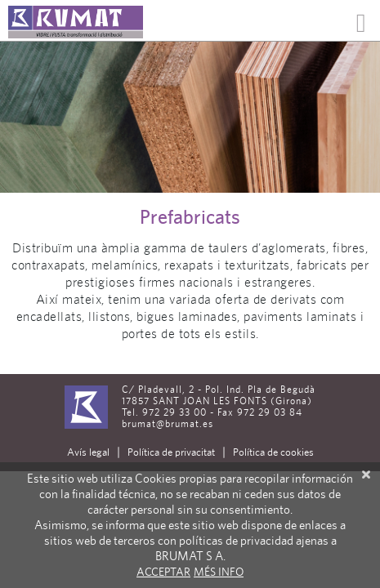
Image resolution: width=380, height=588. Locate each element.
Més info (219, 572)
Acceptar (163, 572)
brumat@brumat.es (168, 424)
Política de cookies (273, 452)
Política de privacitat (171, 452)
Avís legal (88, 452)
